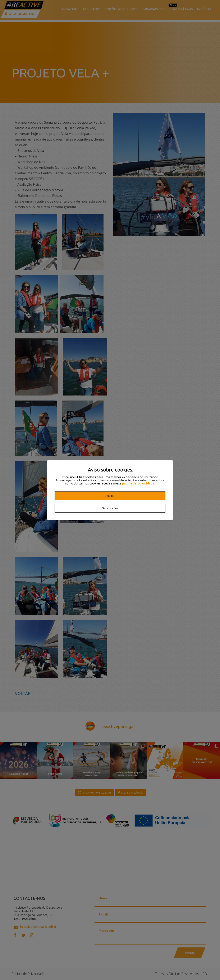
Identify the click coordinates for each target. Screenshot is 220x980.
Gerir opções (110, 508)
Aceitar (110, 496)
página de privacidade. (139, 483)
